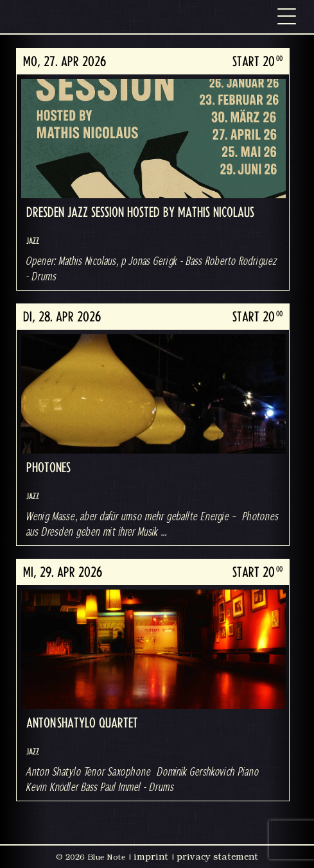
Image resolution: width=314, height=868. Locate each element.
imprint (151, 856)
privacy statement (217, 856)
